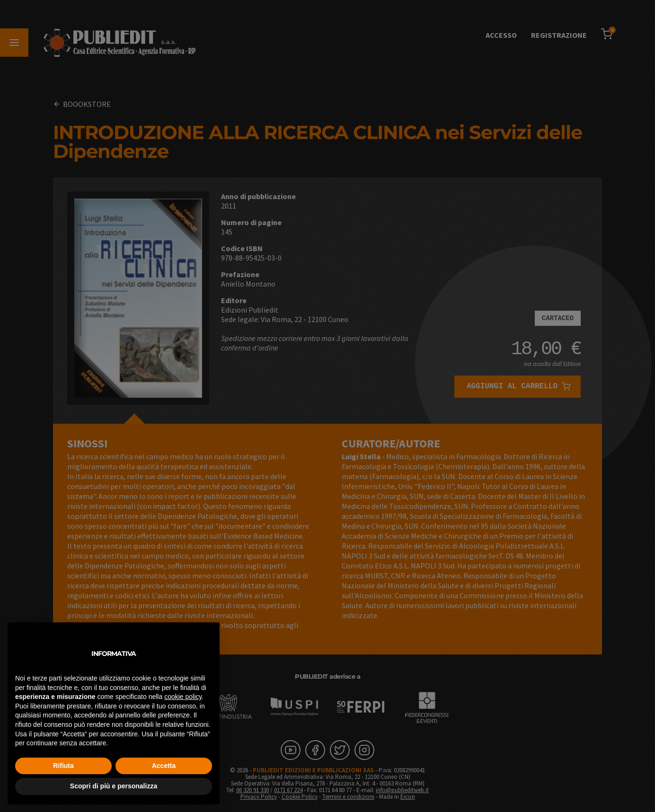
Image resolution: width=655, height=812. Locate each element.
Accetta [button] (164, 766)
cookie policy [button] (183, 697)
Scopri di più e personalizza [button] (114, 786)
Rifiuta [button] (63, 766)
